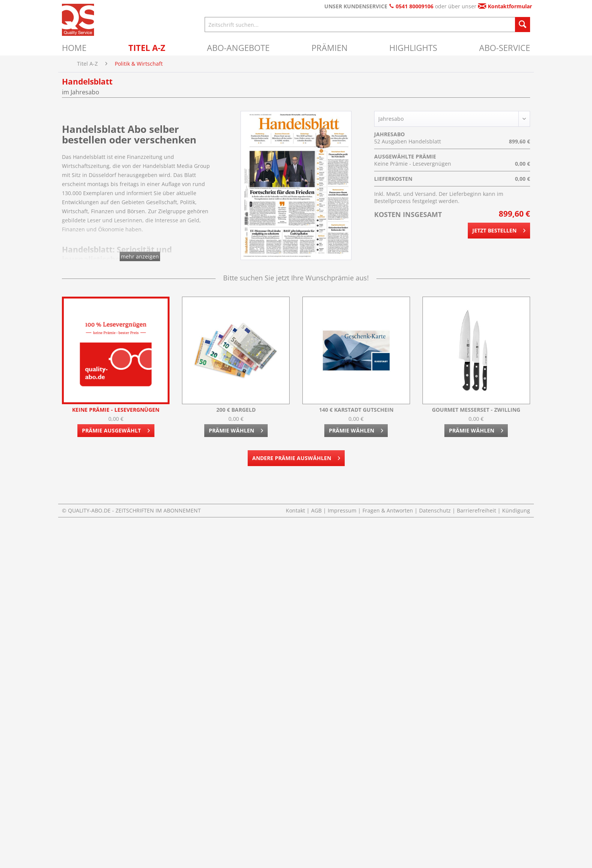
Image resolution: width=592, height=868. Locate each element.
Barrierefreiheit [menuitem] (477, 510)
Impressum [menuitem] (343, 510)
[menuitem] (74, 48)
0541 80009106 (411, 6)
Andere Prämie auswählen (296, 457)
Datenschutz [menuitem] (436, 510)
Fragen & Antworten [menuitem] (388, 510)
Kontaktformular (505, 6)
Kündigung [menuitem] (516, 510)
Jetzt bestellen (499, 229)
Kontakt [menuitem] (296, 510)
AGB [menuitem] (317, 510)
